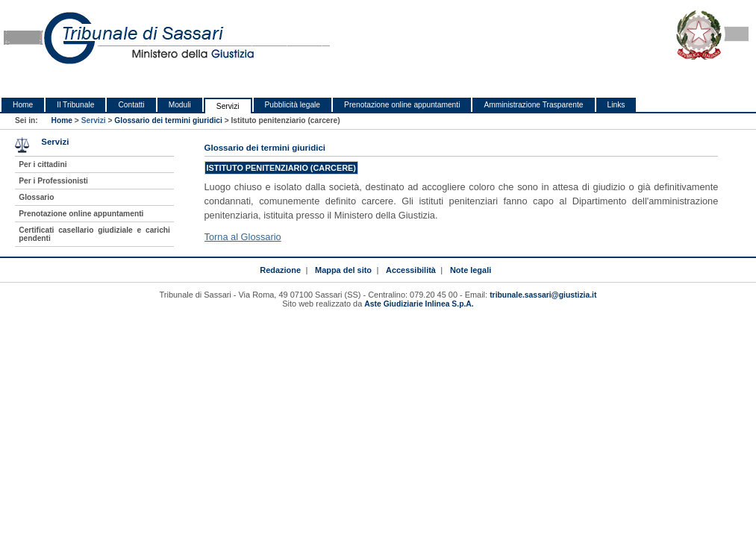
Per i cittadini (43, 164)
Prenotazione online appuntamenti (402, 105)
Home (23, 105)
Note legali (471, 270)
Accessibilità (411, 270)
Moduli (180, 105)
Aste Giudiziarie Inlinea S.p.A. (419, 304)
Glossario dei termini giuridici (168, 120)
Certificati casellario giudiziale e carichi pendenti (94, 234)
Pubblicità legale (293, 105)
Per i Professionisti (53, 181)
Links (616, 105)
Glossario (36, 197)
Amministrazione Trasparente (533, 105)
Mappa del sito (343, 270)
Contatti (131, 105)
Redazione (280, 270)
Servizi (228, 106)
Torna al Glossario (243, 237)
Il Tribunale (75, 105)
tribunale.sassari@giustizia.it (543, 295)
